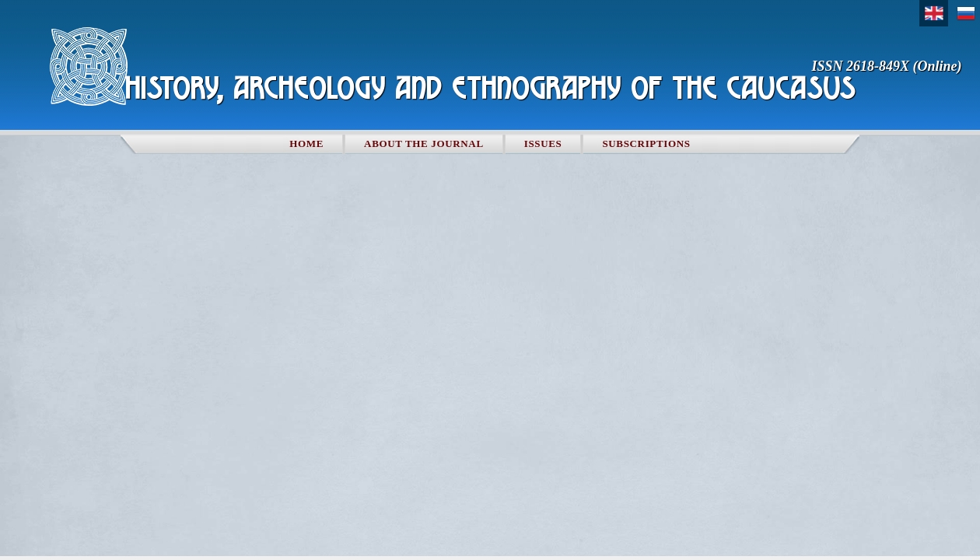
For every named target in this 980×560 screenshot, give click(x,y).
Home (306, 143)
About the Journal (424, 143)
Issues (543, 143)
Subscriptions (646, 143)
